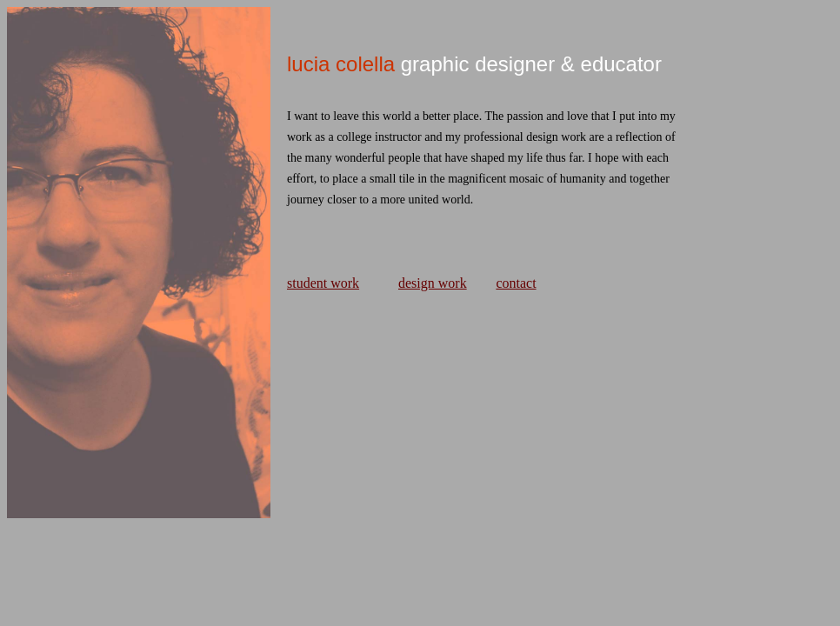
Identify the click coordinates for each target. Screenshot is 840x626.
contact (516, 283)
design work (433, 283)
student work (323, 283)
